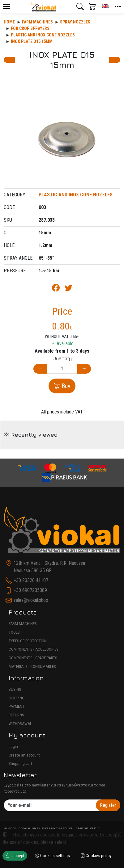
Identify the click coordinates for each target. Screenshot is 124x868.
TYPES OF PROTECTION (28, 641)
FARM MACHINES (23, 624)
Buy (65, 386)
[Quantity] (62, 369)
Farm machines (37, 22)
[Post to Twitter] (68, 289)
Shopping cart (20, 763)
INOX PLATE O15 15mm (32, 41)
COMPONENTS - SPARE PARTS (33, 658)
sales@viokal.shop (31, 600)
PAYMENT (17, 706)
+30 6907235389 (30, 590)
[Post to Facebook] (56, 289)
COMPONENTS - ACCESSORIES (34, 649)
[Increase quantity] (84, 369)
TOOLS (14, 632)
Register (108, 805)
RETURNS (16, 715)
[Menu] (6, 6)
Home (9, 22)
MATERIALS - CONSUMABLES (32, 667)
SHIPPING (17, 698)
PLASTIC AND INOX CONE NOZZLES (43, 35)
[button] (80, 6)
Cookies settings (52, 856)
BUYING (15, 689)
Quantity (62, 358)
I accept (15, 856)
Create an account (24, 755)
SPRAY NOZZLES (75, 22)
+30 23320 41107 (31, 580)
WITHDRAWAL (20, 724)
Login (13, 746)
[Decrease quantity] (40, 369)
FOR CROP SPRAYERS (30, 28)
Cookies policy (96, 856)
